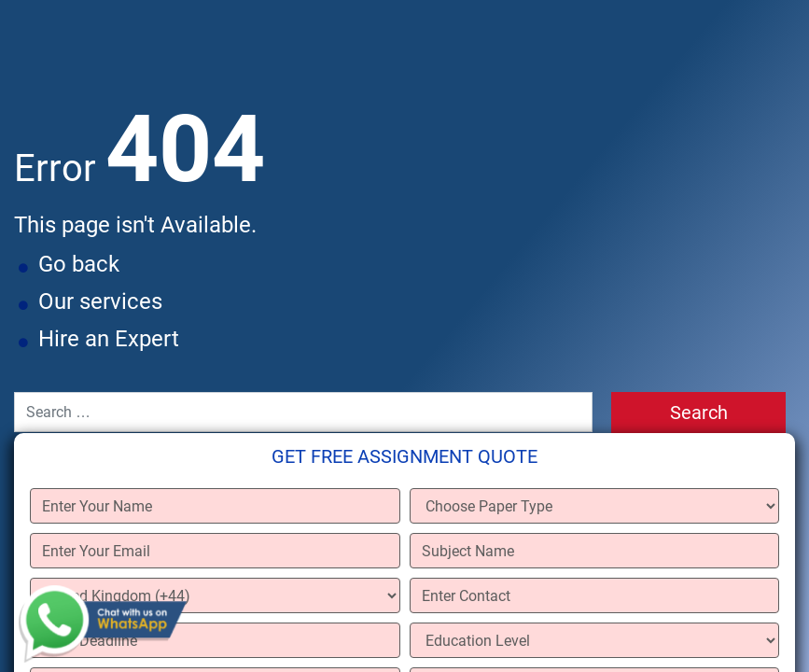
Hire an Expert (109, 339)
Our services (100, 301)
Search (699, 413)
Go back (79, 264)
